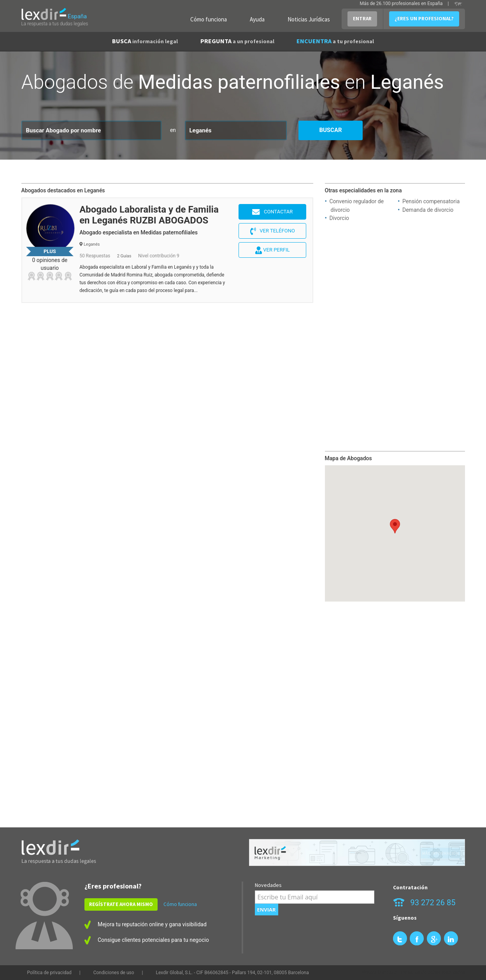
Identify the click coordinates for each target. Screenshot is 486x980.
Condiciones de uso (114, 973)
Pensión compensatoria (431, 201)
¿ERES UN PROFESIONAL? (424, 18)
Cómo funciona (209, 19)
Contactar (272, 212)
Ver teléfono (273, 231)
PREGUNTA (237, 41)
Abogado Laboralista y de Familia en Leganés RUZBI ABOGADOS (149, 215)
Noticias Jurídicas (309, 19)
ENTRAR (362, 18)
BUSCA (145, 41)
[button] (395, 526)
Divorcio (339, 218)
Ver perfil (272, 250)
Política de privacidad (49, 973)
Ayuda (257, 19)
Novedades (268, 885)
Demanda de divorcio (428, 210)
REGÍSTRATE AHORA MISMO (121, 904)
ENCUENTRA (335, 41)
